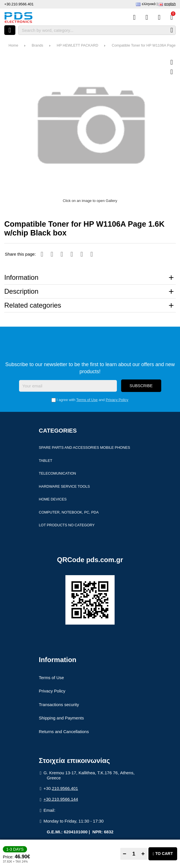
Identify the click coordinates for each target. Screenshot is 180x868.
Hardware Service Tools (65, 487)
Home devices (53, 500)
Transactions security (59, 705)
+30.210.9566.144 (61, 800)
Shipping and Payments (61, 718)
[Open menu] (10, 30)
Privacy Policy (117, 400)
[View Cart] (172, 17)
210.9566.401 (65, 789)
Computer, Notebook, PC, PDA (69, 513)
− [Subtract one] (125, 854)
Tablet (46, 461)
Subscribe (141, 386)
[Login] (159, 17)
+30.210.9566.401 (19, 4)
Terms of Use (87, 400)
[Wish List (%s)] (147, 17)
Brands (38, 45)
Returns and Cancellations (64, 732)
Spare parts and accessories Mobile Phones (85, 448)
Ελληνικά (149, 4)
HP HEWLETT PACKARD (78, 45)
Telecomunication (58, 474)
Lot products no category (67, 526)
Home (13, 45)
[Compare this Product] (134, 17)
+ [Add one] (143, 854)
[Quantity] (134, 854)
